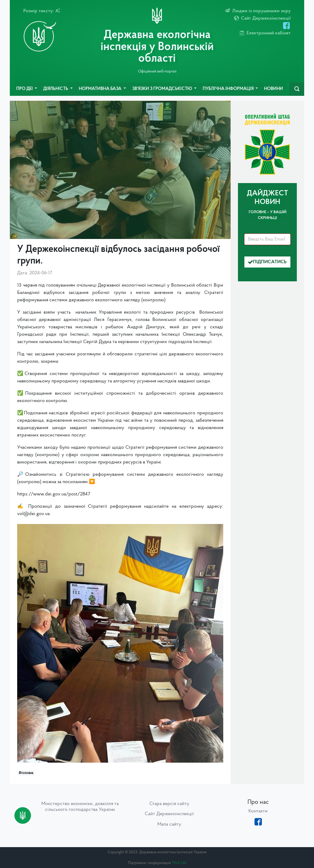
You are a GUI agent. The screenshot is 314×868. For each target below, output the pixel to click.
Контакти (258, 811)
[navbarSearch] (297, 89)
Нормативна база (101, 89)
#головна (26, 773)
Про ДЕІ (25, 89)
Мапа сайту (169, 824)
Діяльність (56, 89)
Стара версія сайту (169, 804)
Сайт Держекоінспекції (169, 814)
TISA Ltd (179, 863)
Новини (274, 89)
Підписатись (267, 262)
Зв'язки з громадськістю (163, 89)
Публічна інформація (229, 89)
